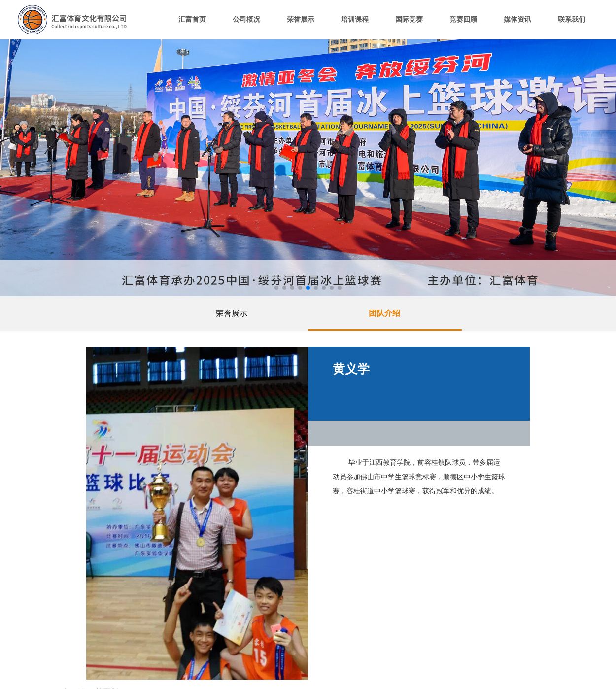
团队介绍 (384, 313)
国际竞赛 (409, 19)
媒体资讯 (517, 19)
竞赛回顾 (463, 19)
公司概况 (246, 19)
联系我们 (572, 19)
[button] (276, 288)
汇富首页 (192, 19)
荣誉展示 (301, 19)
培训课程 (355, 19)
